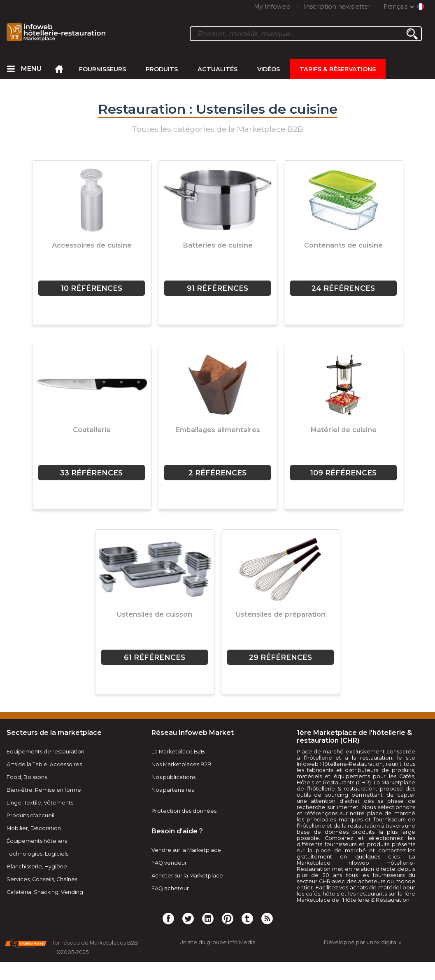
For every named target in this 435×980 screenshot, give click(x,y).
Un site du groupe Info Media (217, 942)
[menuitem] (11, 69)
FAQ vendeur (169, 863)
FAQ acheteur (170, 888)
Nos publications (173, 777)
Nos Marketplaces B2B (181, 764)
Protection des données (184, 811)
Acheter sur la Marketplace (187, 876)
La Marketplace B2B (178, 752)
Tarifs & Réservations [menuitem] (338, 69)
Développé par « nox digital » (363, 942)
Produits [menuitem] (162, 69)
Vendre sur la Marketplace (186, 850)
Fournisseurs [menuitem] (102, 69)
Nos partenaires (173, 790)
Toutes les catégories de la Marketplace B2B (217, 129)
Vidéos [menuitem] (269, 69)
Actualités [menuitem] (217, 69)
